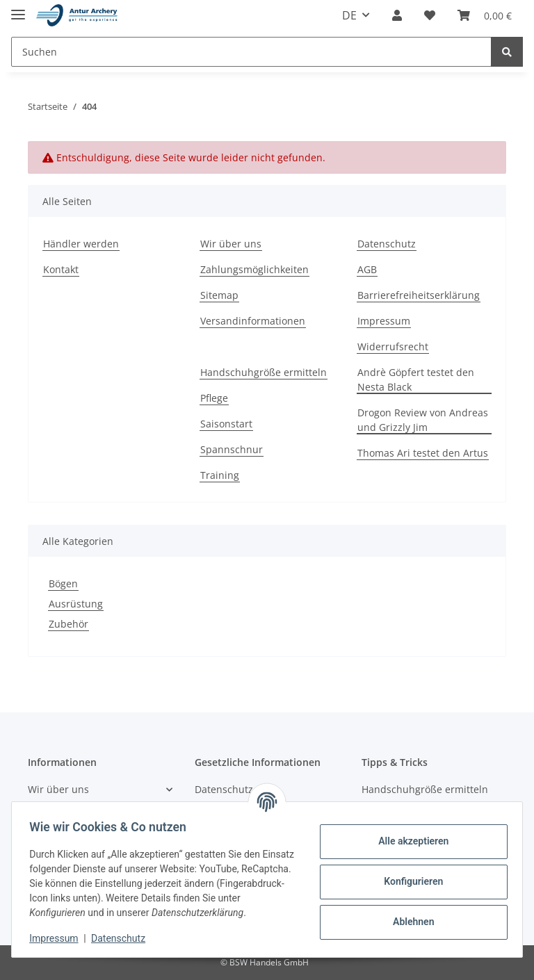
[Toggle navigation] (18, 9)
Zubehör (68, 624)
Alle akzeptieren (408, 841)
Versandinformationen (253, 321)
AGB (367, 269)
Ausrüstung (76, 604)
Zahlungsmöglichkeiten (254, 269)
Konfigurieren (408, 881)
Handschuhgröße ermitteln (264, 372)
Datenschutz (387, 244)
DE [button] (349, 15)
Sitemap (219, 295)
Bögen (63, 583)
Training (220, 475)
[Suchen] (251, 52)
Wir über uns (231, 244)
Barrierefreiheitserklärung (419, 295)
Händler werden (81, 244)
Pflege (214, 398)
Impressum (384, 321)
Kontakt (61, 269)
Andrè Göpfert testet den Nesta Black (416, 379)
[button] (397, 15)
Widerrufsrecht (393, 346)
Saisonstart (226, 424)
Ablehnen (408, 922)
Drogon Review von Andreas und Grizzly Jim (423, 420)
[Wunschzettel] (430, 15)
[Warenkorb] (485, 15)
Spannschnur (232, 449)
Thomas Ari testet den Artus (423, 453)
